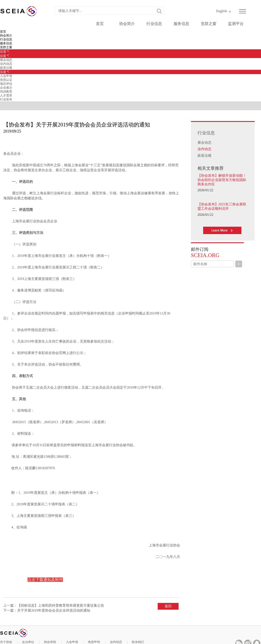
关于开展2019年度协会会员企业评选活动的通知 (54, 610)
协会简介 (127, 24)
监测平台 (236, 24)
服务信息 (181, 24)
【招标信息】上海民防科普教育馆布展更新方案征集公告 (61, 605)
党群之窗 (209, 24)
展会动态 (204, 142)
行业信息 (154, 24)
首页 (100, 24)
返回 (168, 606)
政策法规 (204, 156)
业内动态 (204, 149)
